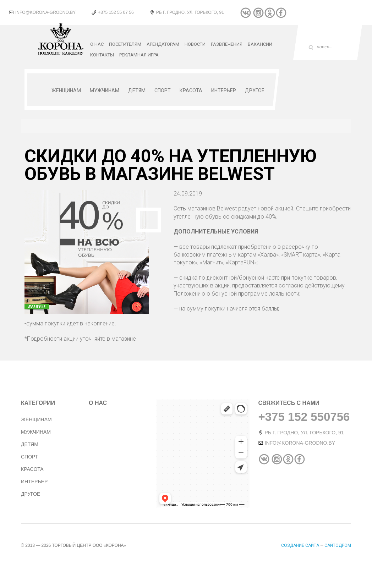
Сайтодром (338, 545)
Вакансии (260, 44)
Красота (191, 90)
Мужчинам (105, 90)
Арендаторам (163, 44)
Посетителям (125, 44)
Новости (195, 44)
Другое (255, 90)
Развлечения (227, 44)
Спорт (163, 90)
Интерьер (224, 90)
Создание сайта (301, 545)
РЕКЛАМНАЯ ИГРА (139, 55)
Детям (137, 90)
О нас (97, 44)
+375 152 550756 (304, 417)
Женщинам (66, 90)
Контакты (102, 55)
